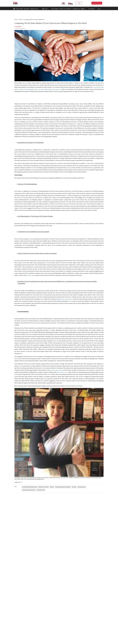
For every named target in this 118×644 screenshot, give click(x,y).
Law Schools (68, 9)
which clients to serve (62, 372)
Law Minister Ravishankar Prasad (30, 487)
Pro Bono (74, 487)
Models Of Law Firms (44, 487)
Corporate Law (76, 9)
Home (16, 20)
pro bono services (41, 490)
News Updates (55, 9)
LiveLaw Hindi (19, 9)
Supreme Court (34, 9)
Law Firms (92, 9)
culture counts (31, 275)
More (99, 9)
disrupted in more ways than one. (64, 299)
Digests (83, 9)
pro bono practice (82, 487)
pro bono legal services (56, 370)
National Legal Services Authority (63, 487)
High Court (45, 9)
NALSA (52, 487)
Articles (61, 9)
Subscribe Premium (97, 3)
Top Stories (27, 9)
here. (21, 482)
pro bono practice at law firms (29, 490)
